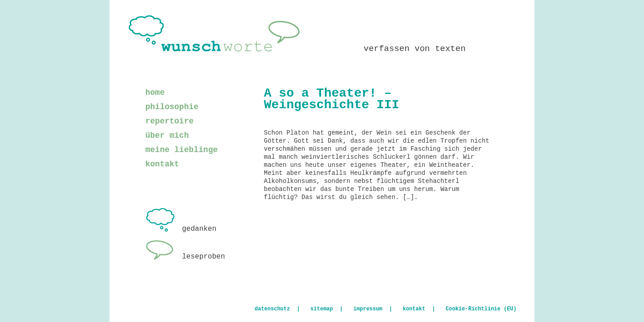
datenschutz (272, 309)
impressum (368, 309)
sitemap (322, 309)
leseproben (185, 257)
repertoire (169, 121)
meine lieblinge (182, 150)
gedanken (181, 229)
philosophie (172, 107)
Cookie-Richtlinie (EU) (481, 309)
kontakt (162, 164)
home (155, 93)
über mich (167, 136)
